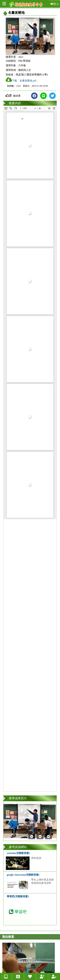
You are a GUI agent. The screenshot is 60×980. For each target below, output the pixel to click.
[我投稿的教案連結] (54, 976)
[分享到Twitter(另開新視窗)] (52, 96)
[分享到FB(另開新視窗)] (34, 96)
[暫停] (32, 836)
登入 (55, 4)
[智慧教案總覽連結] (6, 976)
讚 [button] (10, 95)
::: (4, 976)
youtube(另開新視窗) (18, 853)
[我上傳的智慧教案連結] (42, 976)
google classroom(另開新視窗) (23, 875)
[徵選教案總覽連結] (18, 976)
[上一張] (40, 836)
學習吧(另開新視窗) (18, 896)
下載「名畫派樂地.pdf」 (22, 80)
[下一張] (48, 836)
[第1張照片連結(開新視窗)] (30, 821)
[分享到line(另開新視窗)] (43, 96)
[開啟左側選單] (4, 4)
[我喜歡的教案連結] (30, 976)
